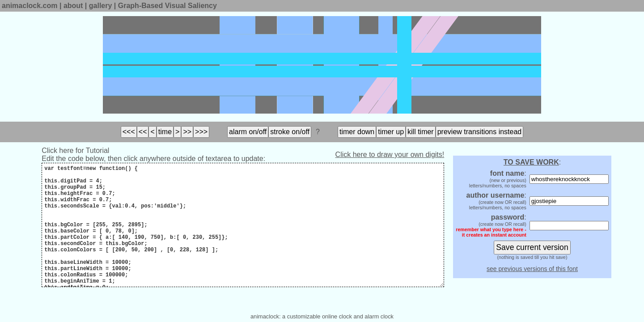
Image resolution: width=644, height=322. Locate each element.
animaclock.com (30, 6)
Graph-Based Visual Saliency (167, 6)
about (73, 6)
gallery (101, 6)
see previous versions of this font (532, 269)
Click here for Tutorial (75, 150)
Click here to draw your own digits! (390, 155)
